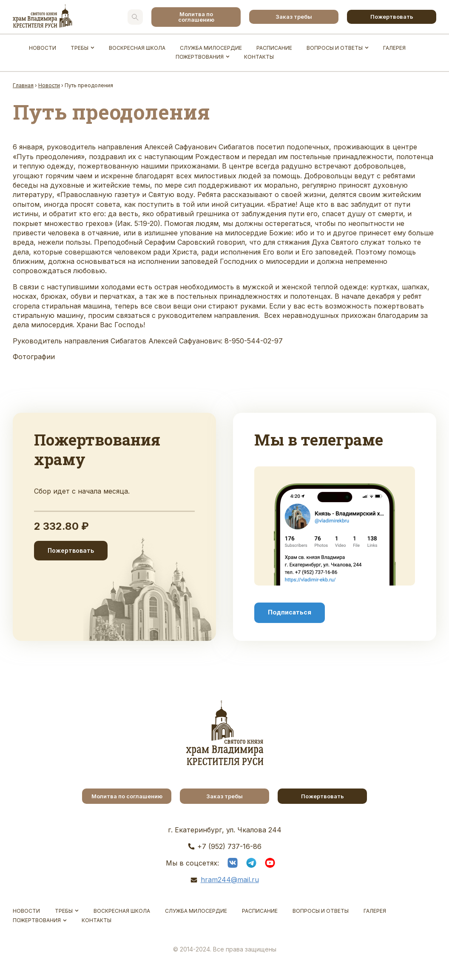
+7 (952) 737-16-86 (229, 846)
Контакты (259, 57)
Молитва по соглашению (196, 17)
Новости (43, 48)
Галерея (394, 48)
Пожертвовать (392, 17)
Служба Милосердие (211, 48)
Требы (80, 48)
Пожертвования (200, 57)
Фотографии (34, 357)
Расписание (274, 48)
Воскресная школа (137, 48)
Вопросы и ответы (335, 48)
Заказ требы (294, 17)
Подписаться (290, 612)
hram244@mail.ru (230, 880)
